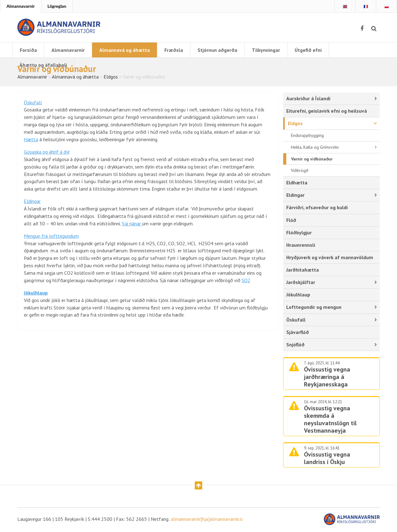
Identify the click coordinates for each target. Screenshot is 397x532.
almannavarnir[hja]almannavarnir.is (207, 520)
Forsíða (28, 50)
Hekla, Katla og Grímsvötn (315, 148)
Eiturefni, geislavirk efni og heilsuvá (327, 111)
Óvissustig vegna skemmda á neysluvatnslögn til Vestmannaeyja (330, 421)
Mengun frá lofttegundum (51, 237)
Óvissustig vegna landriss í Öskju (327, 459)
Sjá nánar (132, 225)
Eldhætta (297, 183)
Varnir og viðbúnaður (312, 160)
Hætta (31, 141)
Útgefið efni (308, 50)
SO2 (246, 282)
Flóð (291, 221)
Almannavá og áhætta (125, 50)
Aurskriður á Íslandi (308, 99)
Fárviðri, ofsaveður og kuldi (317, 208)
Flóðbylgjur (299, 233)
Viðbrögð (300, 171)
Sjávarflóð (298, 333)
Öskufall (33, 103)
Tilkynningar (266, 50)
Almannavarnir (21, 6)
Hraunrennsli (301, 246)
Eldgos (295, 124)
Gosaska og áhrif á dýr (47, 153)
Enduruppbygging (307, 136)
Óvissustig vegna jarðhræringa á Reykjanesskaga (327, 378)
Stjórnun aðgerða (217, 50)
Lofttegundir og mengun (314, 308)
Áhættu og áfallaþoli (43, 65)
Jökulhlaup (298, 295)
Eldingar (32, 203)
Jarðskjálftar (301, 283)
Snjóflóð (295, 345)
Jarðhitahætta (303, 271)
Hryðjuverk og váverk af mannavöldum (330, 258)
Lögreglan (57, 6)
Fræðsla (174, 50)
